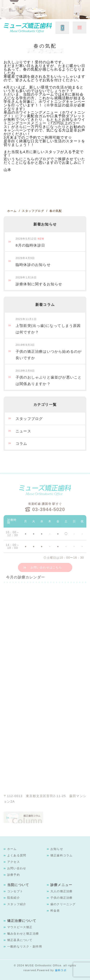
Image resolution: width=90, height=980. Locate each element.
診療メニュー (61, 885)
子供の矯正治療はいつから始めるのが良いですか (49, 352)
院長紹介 (14, 898)
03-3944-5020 (49, 509)
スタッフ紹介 (17, 904)
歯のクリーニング (63, 904)
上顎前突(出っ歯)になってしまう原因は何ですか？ (48, 326)
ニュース (23, 431)
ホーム (12, 849)
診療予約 (14, 875)
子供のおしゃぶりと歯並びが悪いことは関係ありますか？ (49, 377)
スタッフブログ (29, 419)
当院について (18, 885)
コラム (21, 443)
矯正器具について (20, 940)
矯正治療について (22, 921)
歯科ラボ (61, 970)
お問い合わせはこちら (46, 567)
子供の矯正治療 (61, 898)
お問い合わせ (17, 868)
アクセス (14, 862)
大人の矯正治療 (61, 891)
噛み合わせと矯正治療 (23, 934)
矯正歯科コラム (61, 855)
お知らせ (57, 849)
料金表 (55, 911)
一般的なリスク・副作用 (25, 947)
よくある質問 (17, 855)
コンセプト (15, 891)
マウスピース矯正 (20, 927)
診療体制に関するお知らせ (39, 281)
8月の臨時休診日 (30, 242)
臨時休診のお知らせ (33, 262)
